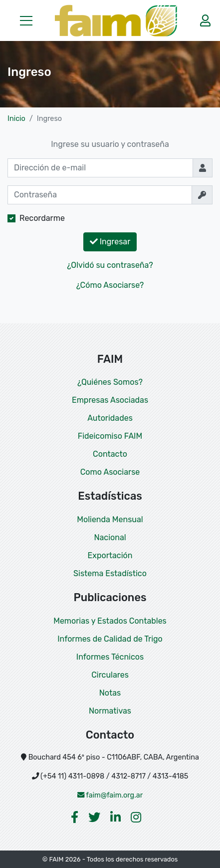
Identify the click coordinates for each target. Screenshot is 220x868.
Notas (110, 693)
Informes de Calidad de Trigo (110, 639)
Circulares (110, 675)
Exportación (110, 555)
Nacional (110, 537)
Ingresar (110, 242)
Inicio (16, 119)
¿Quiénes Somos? (110, 382)
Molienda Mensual (110, 519)
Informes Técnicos (110, 657)
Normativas (110, 711)
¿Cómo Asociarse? (110, 285)
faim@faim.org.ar (110, 795)
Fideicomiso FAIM (110, 436)
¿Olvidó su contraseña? (110, 265)
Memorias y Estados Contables (110, 621)
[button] (26, 20)
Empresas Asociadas (110, 400)
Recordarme (42, 218)
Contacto (110, 454)
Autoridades (110, 418)
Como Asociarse (110, 472)
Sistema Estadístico (110, 573)
